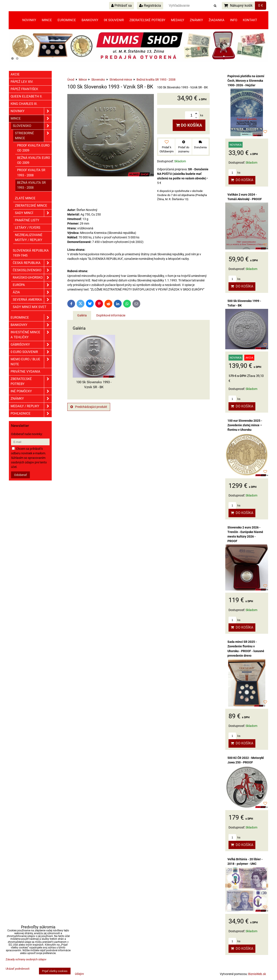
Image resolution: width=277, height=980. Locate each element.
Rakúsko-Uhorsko (32, 278)
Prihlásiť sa (122, 6)
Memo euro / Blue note (31, 362)
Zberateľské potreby (147, 20)
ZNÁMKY (31, 399)
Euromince (67, 20)
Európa (32, 285)
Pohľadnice (31, 414)
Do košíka (189, 125)
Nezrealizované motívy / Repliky (29, 237)
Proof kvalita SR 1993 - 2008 (31, 173)
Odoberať (20, 475)
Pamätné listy (27, 220)
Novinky (29, 20)
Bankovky (90, 20)
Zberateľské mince (31, 206)
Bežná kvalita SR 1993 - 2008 (31, 185)
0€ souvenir (114, 20)
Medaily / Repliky (31, 406)
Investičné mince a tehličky (31, 335)
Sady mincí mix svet (30, 307)
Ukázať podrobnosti (18, 969)
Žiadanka (217, 20)
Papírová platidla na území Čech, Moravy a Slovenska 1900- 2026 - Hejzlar (246, 81)
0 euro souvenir (31, 352)
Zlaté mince (25, 198)
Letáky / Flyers (28, 228)
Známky (196, 20)
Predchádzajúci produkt (89, 407)
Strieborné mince (33, 136)
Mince (47, 20)
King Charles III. (24, 104)
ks (234, 173)
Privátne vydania (25, 372)
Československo (32, 270)
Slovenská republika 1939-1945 (31, 253)
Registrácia (150, 6)
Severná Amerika (32, 300)
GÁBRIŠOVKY (31, 345)
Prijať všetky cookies (55, 971)
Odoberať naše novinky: (27, 434)
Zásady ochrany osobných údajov (26, 959)
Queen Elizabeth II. (27, 96)
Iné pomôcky (31, 391)
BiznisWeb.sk (257, 974)
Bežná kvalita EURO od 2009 (34, 160)
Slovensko (32, 126)
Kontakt (250, 20)
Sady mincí (33, 213)
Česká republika (32, 263)
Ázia (32, 292)
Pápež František (24, 89)
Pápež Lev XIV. (22, 82)
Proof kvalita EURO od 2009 (33, 148)
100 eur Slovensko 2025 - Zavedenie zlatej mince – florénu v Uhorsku (245, 425)
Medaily (178, 20)
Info (234, 20)
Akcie (15, 74)
